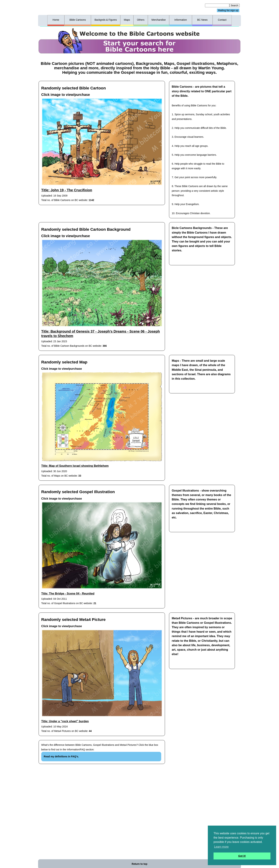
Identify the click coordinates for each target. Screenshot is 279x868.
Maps (127, 20)
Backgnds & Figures (106, 20)
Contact (222, 20)
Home (56, 20)
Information (181, 20)
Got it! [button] (242, 856)
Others (141, 20)
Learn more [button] (221, 847)
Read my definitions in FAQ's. (61, 756)
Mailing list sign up (228, 11)
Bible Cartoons (78, 20)
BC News (202, 20)
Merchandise (159, 20)
